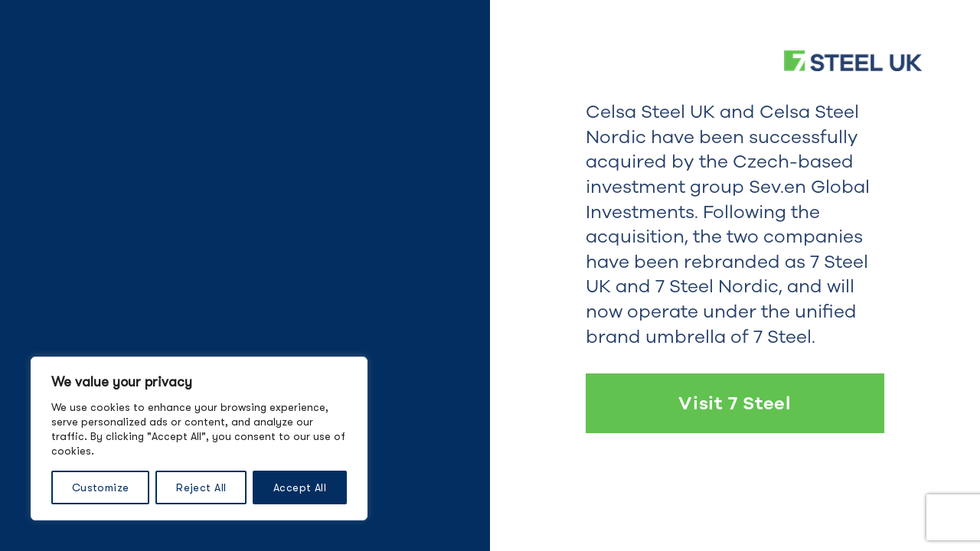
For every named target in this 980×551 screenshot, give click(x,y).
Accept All (300, 487)
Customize (101, 487)
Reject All (201, 487)
